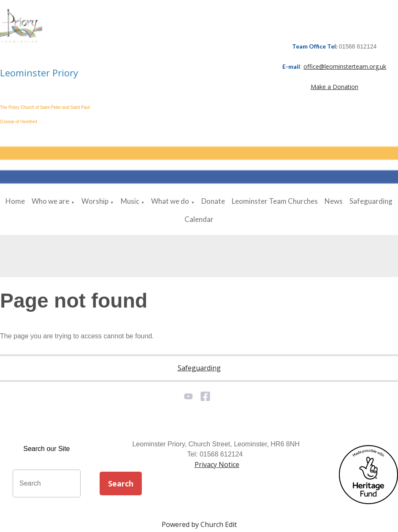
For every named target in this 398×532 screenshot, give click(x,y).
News (334, 201)
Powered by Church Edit (199, 524)
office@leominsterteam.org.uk (345, 66)
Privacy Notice (217, 464)
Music (130, 201)
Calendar (199, 219)
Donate (213, 201)
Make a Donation (334, 87)
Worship (95, 201)
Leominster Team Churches (275, 201)
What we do (170, 201)
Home (15, 201)
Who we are (50, 201)
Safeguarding (371, 201)
